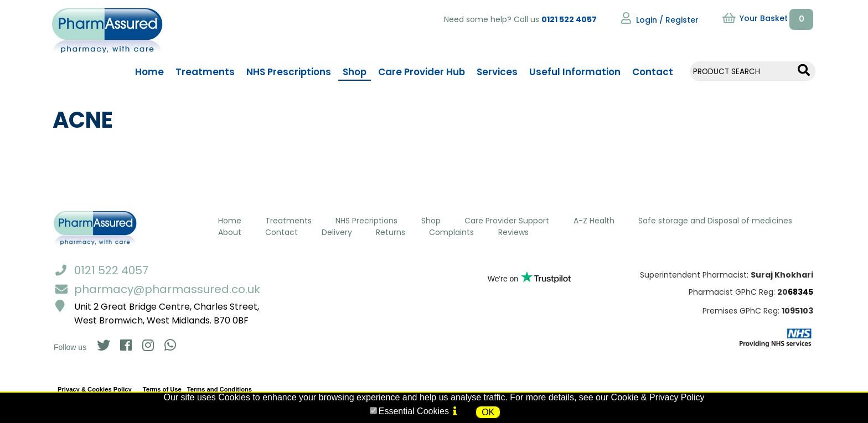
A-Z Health (594, 221)
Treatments (288, 221)
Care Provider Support (507, 221)
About (230, 232)
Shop (431, 221)
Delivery (337, 232)
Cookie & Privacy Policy (658, 397)
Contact (281, 232)
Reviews (513, 232)
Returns (391, 232)
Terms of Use (162, 389)
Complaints (451, 232)
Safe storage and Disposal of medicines (715, 221)
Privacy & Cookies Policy (95, 389)
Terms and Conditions (219, 389)
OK (488, 412)
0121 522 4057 (569, 19)
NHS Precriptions (366, 221)
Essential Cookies (414, 411)
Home (230, 221)
